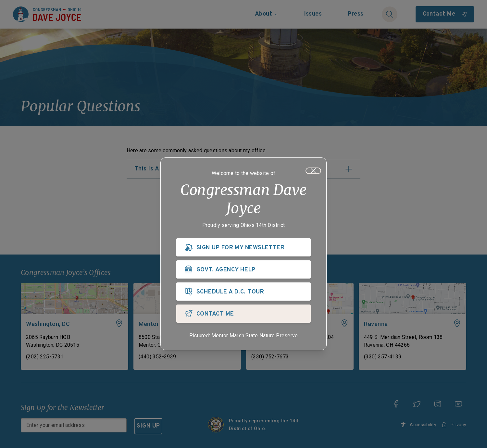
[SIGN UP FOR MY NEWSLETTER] (243, 249)
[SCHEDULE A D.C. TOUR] (243, 293)
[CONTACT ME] (243, 315)
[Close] (313, 172)
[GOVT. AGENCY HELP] (243, 271)
